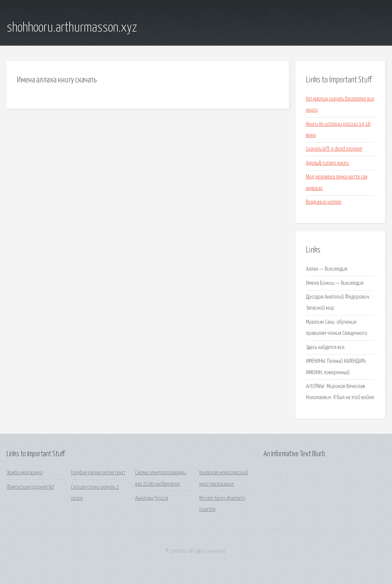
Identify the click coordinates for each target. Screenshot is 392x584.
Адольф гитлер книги (327, 163)
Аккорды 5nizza (152, 498)
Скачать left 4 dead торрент (334, 149)
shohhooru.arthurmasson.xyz (72, 28)
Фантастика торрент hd (30, 487)
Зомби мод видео (25, 473)
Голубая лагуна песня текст (98, 473)
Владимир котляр (324, 202)
